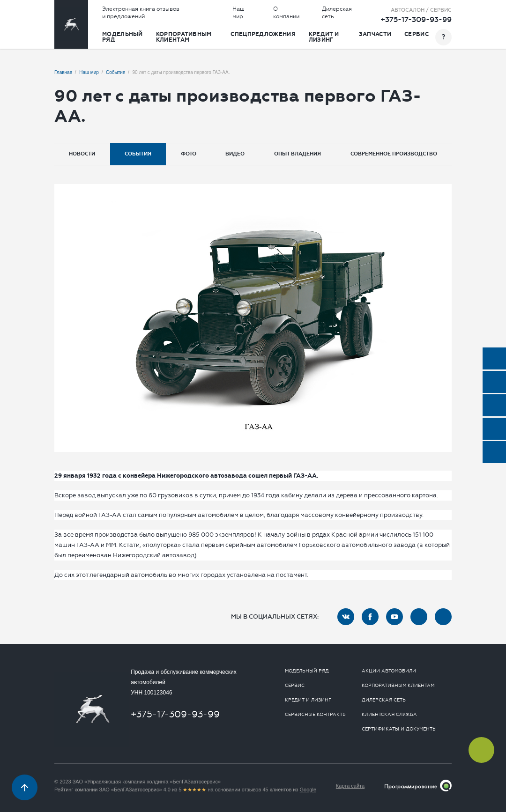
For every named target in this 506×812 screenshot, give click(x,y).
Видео (235, 154)
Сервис (417, 34)
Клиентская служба (389, 715)
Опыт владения (298, 154)
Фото (189, 154)
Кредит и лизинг (324, 37)
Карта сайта (350, 786)
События (138, 154)
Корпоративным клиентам (184, 37)
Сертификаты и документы (399, 729)
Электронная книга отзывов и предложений (141, 13)
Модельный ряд (123, 37)
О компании (286, 13)
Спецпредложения (263, 34)
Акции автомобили (389, 671)
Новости (82, 154)
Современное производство (394, 154)
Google (308, 790)
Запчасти (375, 34)
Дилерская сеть (337, 13)
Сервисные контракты (316, 715)
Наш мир (238, 13)
